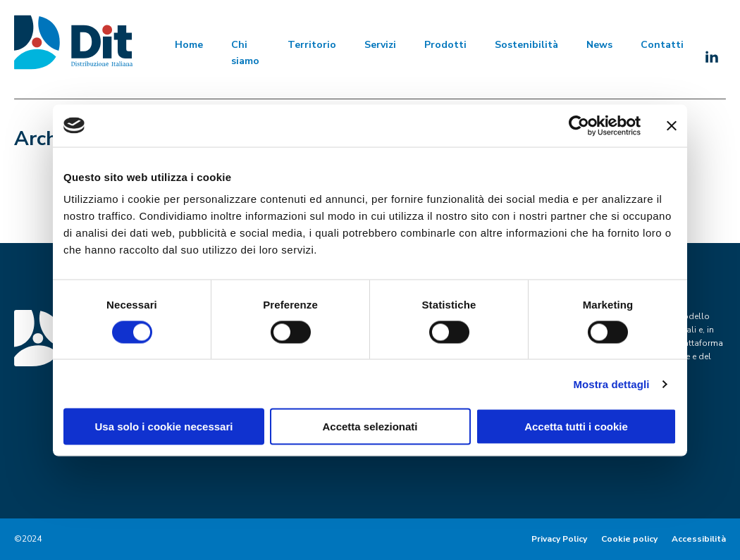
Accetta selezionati (370, 427)
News (599, 45)
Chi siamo (245, 52)
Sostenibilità (526, 45)
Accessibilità (699, 539)
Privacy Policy (559, 539)
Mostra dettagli (611, 384)
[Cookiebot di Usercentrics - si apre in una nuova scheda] (579, 125)
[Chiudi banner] (672, 125)
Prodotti (445, 45)
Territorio (312, 45)
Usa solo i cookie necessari (164, 427)
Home (189, 45)
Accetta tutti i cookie (576, 427)
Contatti (662, 45)
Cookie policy (629, 539)
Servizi (380, 45)
